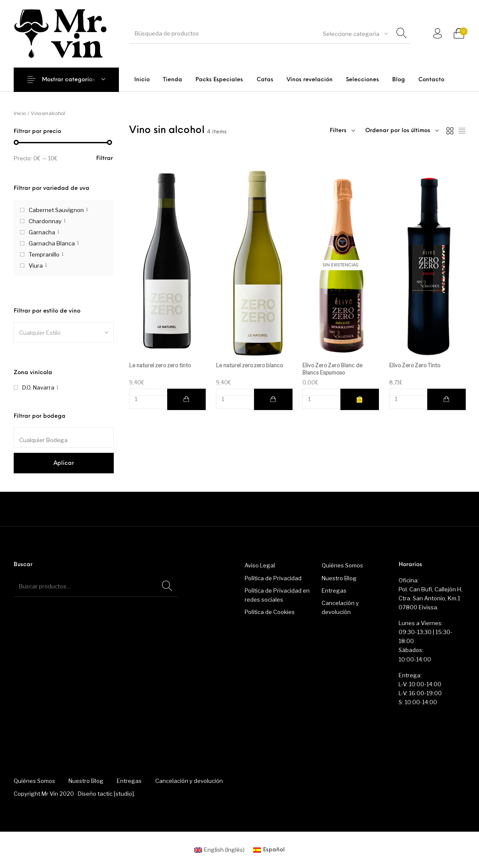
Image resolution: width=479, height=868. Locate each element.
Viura (36, 266)
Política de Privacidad (273, 578)
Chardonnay (45, 221)
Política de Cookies (270, 612)
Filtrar (105, 158)
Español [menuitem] (274, 850)
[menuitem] (142, 80)
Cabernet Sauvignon (56, 210)
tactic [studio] (116, 794)
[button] (186, 399)
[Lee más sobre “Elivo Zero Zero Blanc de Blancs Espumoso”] (359, 399)
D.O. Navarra (38, 387)
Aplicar (64, 463)
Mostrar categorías (69, 80)
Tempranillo (44, 254)
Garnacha (42, 232)
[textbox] (64, 333)
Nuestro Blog (339, 578)
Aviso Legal (260, 565)
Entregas (334, 590)
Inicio (20, 113)
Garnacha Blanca (52, 243)
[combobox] (355, 34)
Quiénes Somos (342, 565)
